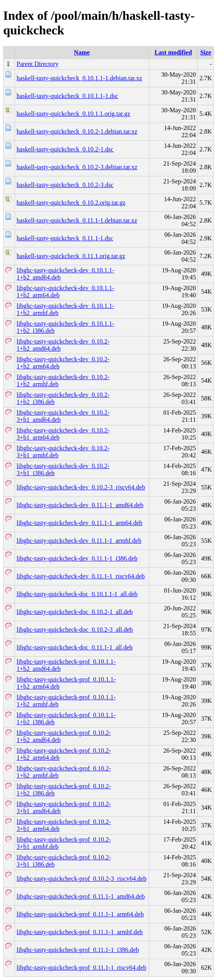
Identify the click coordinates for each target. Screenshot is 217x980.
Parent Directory (37, 64)
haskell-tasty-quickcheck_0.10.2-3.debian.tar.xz (77, 167)
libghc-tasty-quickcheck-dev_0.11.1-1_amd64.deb (80, 505)
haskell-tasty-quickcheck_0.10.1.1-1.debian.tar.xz (79, 78)
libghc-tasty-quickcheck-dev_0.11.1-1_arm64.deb (80, 523)
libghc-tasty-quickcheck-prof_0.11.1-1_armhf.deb (80, 932)
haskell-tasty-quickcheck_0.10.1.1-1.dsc (67, 96)
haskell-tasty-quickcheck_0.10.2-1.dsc (65, 149)
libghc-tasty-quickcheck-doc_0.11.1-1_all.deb (75, 647)
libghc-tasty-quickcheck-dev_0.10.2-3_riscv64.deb (81, 487)
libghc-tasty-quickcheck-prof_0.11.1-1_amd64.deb (81, 896)
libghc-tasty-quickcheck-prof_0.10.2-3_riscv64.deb (81, 879)
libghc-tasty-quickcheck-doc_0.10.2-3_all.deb (75, 630)
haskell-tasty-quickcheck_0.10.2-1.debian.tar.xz (77, 131)
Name (82, 52)
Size (206, 52)
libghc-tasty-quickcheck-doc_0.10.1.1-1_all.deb (77, 594)
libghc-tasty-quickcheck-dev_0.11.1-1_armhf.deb (79, 541)
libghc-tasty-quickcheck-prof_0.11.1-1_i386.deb (78, 950)
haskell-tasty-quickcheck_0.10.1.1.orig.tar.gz (73, 114)
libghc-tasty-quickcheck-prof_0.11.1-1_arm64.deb (80, 914)
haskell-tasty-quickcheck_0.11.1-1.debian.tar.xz (77, 220)
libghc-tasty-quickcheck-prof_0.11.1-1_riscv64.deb (81, 968)
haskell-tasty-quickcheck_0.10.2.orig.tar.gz (71, 203)
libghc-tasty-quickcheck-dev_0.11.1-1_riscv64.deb (81, 576)
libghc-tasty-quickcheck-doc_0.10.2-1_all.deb (75, 612)
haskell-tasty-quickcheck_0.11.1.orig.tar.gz (71, 256)
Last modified (173, 52)
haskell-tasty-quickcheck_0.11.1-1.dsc (65, 238)
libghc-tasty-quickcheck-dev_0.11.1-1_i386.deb (77, 558)
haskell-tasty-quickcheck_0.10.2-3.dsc (65, 185)
